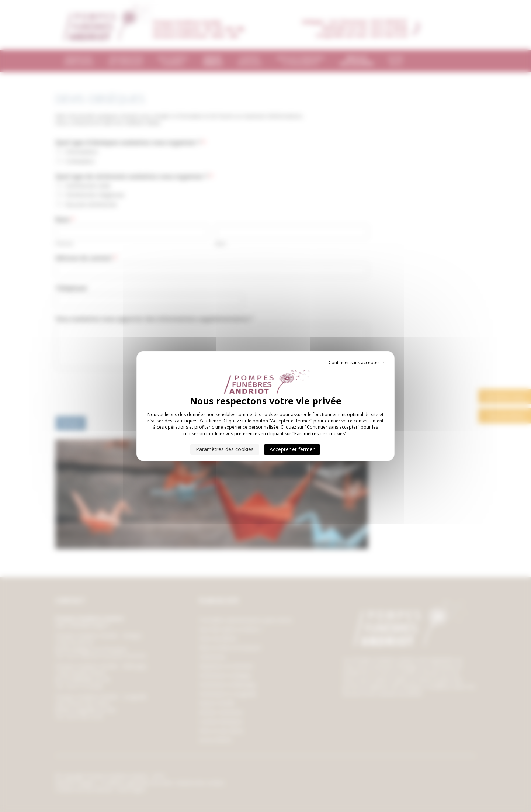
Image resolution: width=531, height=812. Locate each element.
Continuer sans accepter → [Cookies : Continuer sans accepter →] (357, 362)
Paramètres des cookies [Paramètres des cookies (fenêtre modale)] (225, 449)
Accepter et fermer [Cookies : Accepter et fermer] (292, 449)
